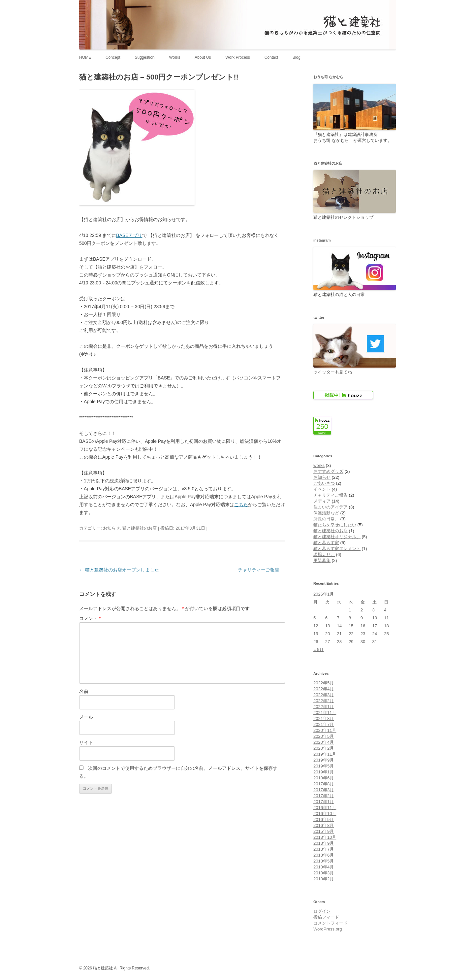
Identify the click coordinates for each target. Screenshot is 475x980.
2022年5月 (324, 683)
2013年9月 (324, 843)
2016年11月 (325, 808)
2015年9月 (324, 831)
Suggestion (144, 57)
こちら (241, 505)
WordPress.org (328, 929)
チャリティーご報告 (262, 570)
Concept (113, 57)
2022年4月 (324, 689)
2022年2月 (324, 701)
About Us (203, 57)
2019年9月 (324, 760)
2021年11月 (325, 713)
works (319, 465)
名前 (84, 691)
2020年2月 (324, 748)
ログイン (322, 911)
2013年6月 (324, 855)
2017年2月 (324, 796)
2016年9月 (324, 819)
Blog (297, 57)
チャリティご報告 (331, 495)
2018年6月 (324, 778)
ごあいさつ (324, 483)
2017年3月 (324, 790)
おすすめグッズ (328, 471)
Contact (271, 57)
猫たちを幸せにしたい (335, 525)
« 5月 (318, 650)
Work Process (237, 57)
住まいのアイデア (331, 507)
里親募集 (322, 560)
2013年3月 (324, 873)
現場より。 (324, 555)
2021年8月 (324, 719)
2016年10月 (325, 814)
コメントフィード (331, 923)
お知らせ (111, 528)
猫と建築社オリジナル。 (337, 537)
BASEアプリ (129, 235)
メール (86, 717)
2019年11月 (325, 754)
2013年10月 (325, 837)
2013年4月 (324, 867)
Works (174, 57)
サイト (86, 742)
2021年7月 (324, 724)
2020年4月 (324, 742)
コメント (90, 618)
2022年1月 (324, 707)
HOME (85, 57)
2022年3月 (324, 695)
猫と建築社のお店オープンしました (119, 570)
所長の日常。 (326, 519)
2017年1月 (324, 802)
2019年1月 (324, 772)
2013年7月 (324, 849)
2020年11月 (325, 730)
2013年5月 (324, 861)
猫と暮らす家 (326, 543)
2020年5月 (324, 736)
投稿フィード (326, 917)
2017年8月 (324, 784)
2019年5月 (324, 766)
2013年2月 (324, 879)
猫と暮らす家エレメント (337, 549)
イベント (322, 489)
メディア (322, 501)
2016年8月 (324, 825)
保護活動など (326, 513)
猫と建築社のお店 (140, 528)
